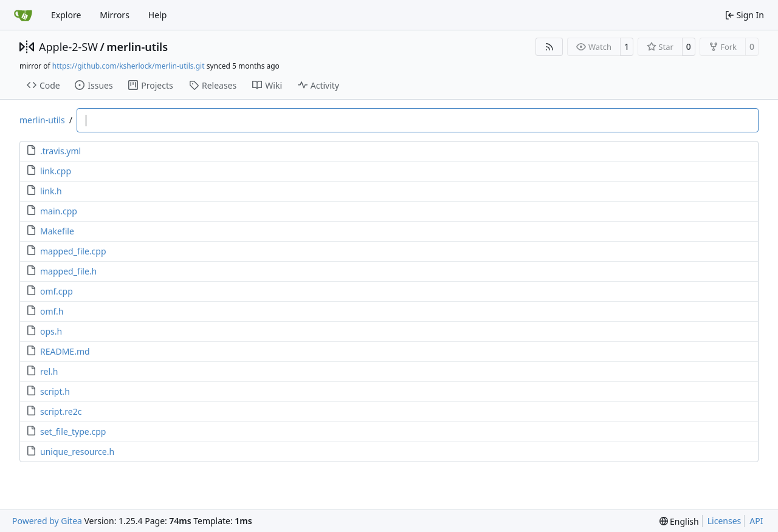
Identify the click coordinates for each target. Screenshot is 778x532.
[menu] (679, 521)
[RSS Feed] (549, 47)
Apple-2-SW (68, 47)
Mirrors (115, 15)
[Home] (23, 15)
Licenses (725, 521)
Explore (66, 15)
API (756, 521)
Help (158, 15)
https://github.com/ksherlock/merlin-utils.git (129, 66)
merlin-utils (137, 47)
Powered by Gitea (47, 521)
